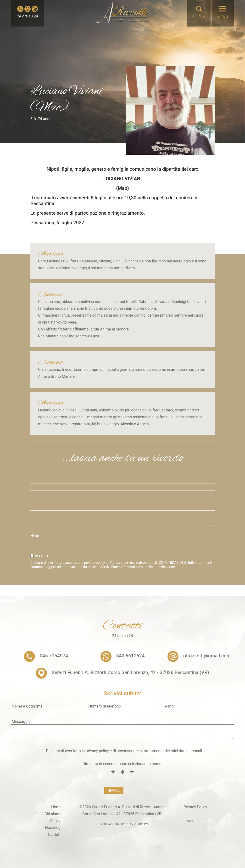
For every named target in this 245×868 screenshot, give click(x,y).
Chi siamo (53, 814)
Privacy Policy (195, 807)
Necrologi (53, 828)
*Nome (36, 536)
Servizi (56, 821)
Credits (188, 821)
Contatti (55, 834)
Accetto (41, 556)
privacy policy (95, 563)
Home (56, 807)
